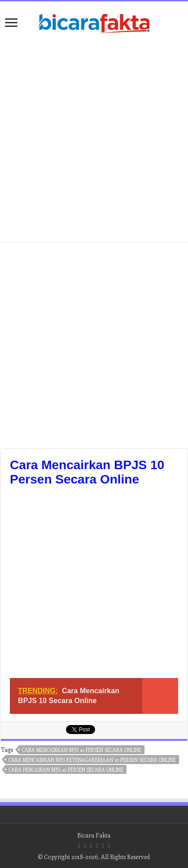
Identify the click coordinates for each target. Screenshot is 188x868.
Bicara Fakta (94, 835)
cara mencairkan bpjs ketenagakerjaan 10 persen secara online (92, 760)
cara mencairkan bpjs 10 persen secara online (82, 750)
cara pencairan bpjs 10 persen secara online (66, 770)
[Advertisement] (94, 585)
